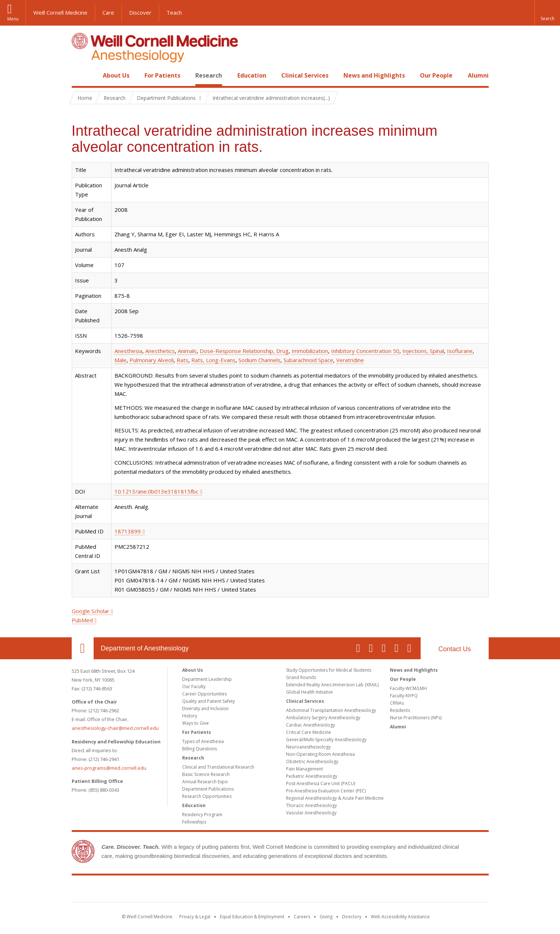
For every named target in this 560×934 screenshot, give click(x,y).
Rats (183, 360)
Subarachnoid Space (308, 360)
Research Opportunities (207, 796)
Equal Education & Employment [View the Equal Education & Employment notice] (252, 917)
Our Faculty (194, 687)
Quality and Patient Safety (208, 701)
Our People (436, 75)
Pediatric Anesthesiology (312, 776)
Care (108, 12)
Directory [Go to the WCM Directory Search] (352, 917)
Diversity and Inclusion (205, 708)
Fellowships (194, 822)
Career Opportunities (204, 694)
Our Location (83, 648)
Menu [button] (13, 19)
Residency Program (202, 815)
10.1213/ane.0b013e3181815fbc (156, 491)
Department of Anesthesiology (145, 648)
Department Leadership (207, 679)
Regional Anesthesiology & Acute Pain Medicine (335, 798)
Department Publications (208, 789)
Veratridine (350, 360)
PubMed (82, 620)
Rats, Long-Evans (213, 360)
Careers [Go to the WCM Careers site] (302, 917)
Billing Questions (200, 749)
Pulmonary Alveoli (152, 360)
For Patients (162, 75)
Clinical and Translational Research (218, 767)
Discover (140, 12)
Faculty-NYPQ (404, 696)
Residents (400, 710)
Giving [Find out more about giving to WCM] (326, 917)
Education (252, 75)
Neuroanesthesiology (308, 747)
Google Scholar (91, 611)
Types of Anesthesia (203, 741)
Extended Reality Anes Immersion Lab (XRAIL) (332, 685)
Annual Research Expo (205, 782)
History (190, 716)
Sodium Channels (260, 360)
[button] (547, 13)
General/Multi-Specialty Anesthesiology (326, 740)
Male (121, 360)
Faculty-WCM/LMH (408, 688)
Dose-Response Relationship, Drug (244, 351)
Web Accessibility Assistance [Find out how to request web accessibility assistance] (400, 917)
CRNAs (397, 703)
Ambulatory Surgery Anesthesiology (323, 718)
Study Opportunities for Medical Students (329, 670)
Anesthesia (128, 351)
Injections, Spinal (423, 351)
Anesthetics (160, 351)
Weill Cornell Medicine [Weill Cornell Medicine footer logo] (280, 890)
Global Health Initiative (309, 692)
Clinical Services (305, 75)
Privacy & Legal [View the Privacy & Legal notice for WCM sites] (195, 917)
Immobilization (310, 351)
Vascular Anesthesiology (311, 813)
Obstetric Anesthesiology (312, 762)
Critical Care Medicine (309, 732)
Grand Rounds (301, 677)
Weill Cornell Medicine (60, 12)
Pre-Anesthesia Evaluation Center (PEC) (326, 791)
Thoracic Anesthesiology (311, 805)
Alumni (478, 75)
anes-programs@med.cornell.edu (109, 768)
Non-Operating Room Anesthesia (320, 754)
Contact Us (454, 649)
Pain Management (305, 769)
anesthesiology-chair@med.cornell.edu (115, 728)
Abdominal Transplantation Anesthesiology (331, 710)
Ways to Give (196, 723)
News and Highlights (374, 75)
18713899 (128, 531)
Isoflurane (460, 351)
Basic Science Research (206, 774)
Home (80, 75)
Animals (187, 351)
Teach (174, 12)
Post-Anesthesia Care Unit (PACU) (321, 783)
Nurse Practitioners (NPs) (416, 718)
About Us (116, 75)
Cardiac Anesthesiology (311, 725)
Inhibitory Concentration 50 (365, 351)
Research (209, 75)
